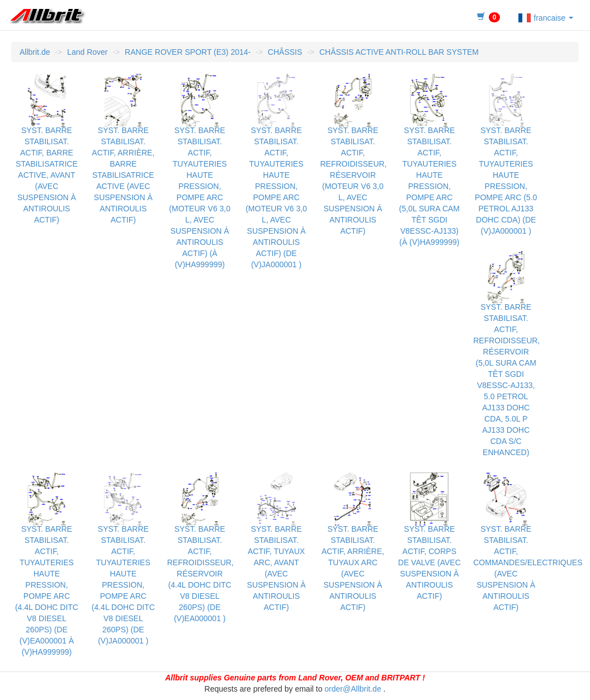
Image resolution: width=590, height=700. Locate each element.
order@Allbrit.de (353, 689)
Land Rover (87, 52)
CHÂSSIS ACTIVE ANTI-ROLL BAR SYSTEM (399, 52)
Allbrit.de (35, 52)
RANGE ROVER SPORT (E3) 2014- (188, 52)
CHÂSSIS (285, 52)
